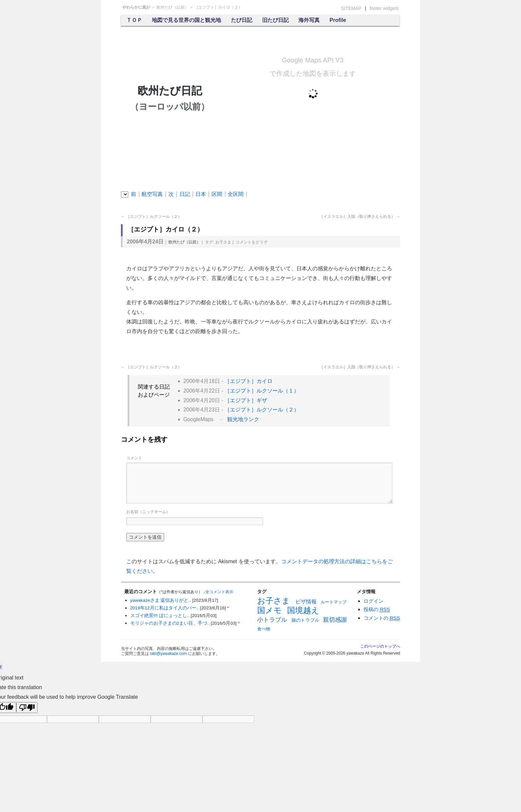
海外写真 (309, 20)
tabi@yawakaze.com (168, 654)
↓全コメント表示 (218, 592)
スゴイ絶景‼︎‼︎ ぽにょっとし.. (161, 616)
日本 (201, 194)
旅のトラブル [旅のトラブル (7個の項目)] (305, 620)
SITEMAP (351, 8)
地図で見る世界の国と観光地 (186, 20)
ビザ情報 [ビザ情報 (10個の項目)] (306, 601)
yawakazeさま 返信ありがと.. (161, 600)
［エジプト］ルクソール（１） (262, 391)
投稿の (377, 609)
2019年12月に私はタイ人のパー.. (165, 608)
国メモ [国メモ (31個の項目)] (269, 610)
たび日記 (242, 20)
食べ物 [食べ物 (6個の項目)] (264, 629)
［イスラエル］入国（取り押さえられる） (360, 217)
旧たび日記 (275, 20)
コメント (252, 242)
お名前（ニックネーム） (148, 512)
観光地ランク (243, 419)
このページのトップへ (380, 646)
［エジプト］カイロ (249, 381)
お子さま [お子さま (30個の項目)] (274, 601)
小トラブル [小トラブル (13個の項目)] (272, 620)
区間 (217, 194)
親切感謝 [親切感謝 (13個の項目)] (335, 620)
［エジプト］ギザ (246, 400)
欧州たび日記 (170, 98)
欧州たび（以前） (172, 7)
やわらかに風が (136, 7)
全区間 (236, 194)
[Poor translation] (27, 708)
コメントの (382, 618)
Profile (338, 20)
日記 (185, 194)
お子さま (223, 242)
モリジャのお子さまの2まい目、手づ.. (171, 623)
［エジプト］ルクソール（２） (151, 217)
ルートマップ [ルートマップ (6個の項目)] (334, 602)
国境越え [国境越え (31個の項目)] (303, 610)
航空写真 (152, 194)
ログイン (373, 601)
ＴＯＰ (134, 20)
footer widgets (384, 8)
